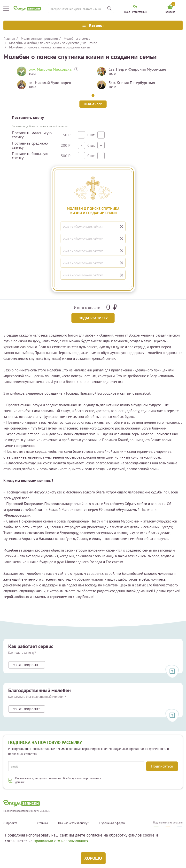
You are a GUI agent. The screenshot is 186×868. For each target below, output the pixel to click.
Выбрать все (93, 104)
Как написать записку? (73, 823)
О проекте (10, 823)
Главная (9, 38)
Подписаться (162, 766)
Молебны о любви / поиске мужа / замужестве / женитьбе (53, 43)
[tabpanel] (53, 80)
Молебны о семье (77, 38)
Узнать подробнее (27, 665)
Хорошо (93, 858)
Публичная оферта (112, 823)
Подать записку (93, 318)
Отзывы (43, 823)
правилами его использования (61, 841)
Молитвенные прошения (39, 38)
